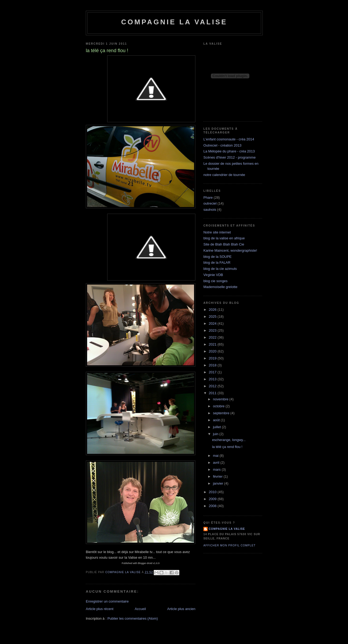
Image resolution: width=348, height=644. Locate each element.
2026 (213, 310)
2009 (213, 499)
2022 (213, 337)
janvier (219, 483)
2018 (213, 365)
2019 (213, 358)
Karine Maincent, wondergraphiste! (230, 250)
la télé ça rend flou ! (227, 447)
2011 (213, 393)
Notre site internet (217, 232)
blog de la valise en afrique (224, 238)
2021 (213, 344)
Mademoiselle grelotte (220, 287)
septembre (222, 413)
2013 (213, 379)
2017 (213, 372)
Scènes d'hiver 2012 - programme (229, 157)
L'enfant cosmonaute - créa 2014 (229, 139)
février (218, 476)
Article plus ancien (181, 609)
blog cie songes (215, 281)
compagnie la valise (227, 529)
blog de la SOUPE (218, 257)
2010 (213, 492)
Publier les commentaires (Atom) (133, 618)
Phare (208, 198)
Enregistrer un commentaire (107, 601)
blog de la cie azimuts (220, 269)
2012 (213, 386)
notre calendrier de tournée (224, 175)
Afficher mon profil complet (229, 545)
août (217, 420)
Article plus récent (100, 609)
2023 (213, 330)
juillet (217, 427)
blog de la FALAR (217, 262)
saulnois (210, 210)
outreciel (210, 203)
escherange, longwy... (229, 440)
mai (216, 456)
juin (216, 434)
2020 (213, 351)
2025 (213, 317)
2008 (213, 506)
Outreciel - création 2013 (222, 145)
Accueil (140, 609)
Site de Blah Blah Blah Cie (224, 244)
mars (217, 469)
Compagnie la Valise (174, 22)
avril (217, 463)
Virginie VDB (213, 275)
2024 (213, 323)
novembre (221, 399)
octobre (219, 406)
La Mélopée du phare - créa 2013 (229, 151)
